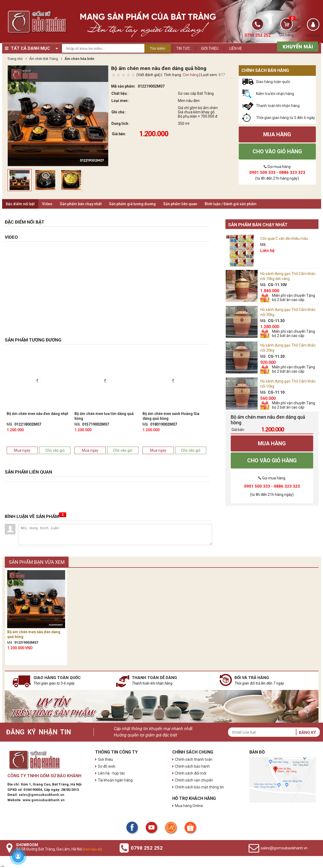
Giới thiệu (210, 48)
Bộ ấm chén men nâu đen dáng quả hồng (34, 634)
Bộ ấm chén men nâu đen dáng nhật (37, 414)
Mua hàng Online (189, 806)
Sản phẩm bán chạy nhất (81, 204)
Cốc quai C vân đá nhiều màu (284, 238)
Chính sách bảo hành (192, 766)
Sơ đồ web (107, 766)
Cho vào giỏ (55, 450)
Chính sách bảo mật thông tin (199, 787)
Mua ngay (22, 450)
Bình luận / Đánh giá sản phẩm (231, 204)
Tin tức (183, 48)
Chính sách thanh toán (194, 759)
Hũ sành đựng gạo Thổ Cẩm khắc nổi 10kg (288, 384)
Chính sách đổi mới (191, 773)
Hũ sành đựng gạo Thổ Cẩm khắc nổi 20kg (288, 348)
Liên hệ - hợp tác (111, 773)
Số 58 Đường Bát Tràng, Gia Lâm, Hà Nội (59, 849)
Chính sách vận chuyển (194, 780)
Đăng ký (307, 733)
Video (47, 204)
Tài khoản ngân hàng (115, 780)
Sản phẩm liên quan (180, 204)
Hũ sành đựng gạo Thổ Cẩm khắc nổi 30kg (288, 312)
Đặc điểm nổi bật (20, 204)
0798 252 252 (147, 848)
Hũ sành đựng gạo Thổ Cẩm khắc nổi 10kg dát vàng (288, 276)
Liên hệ (236, 48)
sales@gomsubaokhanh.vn (41, 795)
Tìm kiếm (158, 48)
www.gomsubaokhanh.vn (44, 800)
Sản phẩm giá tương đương (132, 204)
